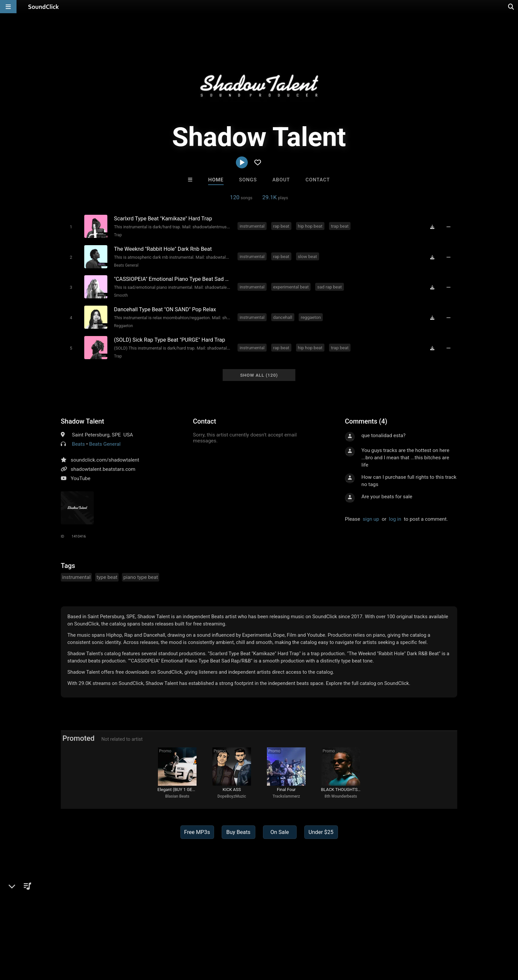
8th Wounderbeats (341, 796)
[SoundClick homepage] (44, 7)
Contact (318, 180)
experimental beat (291, 286)
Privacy (169, 941)
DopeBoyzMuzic (232, 796)
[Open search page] (511, 7)
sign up (371, 517)
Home (216, 180)
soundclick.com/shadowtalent (105, 458)
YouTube (81, 477)
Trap (118, 235)
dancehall (283, 316)
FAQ (39, 941)
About (281, 180)
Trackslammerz (286, 796)
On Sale (279, 832)
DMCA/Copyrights (134, 941)
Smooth (121, 295)
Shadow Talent (82, 420)
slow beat (308, 256)
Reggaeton (123, 325)
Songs (248, 180)
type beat (107, 576)
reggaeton (311, 316)
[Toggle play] (71, 226)
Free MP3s (197, 832)
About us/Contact (70, 941)
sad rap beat (330, 286)
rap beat (281, 226)
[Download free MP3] (433, 227)
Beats (78, 442)
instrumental (252, 226)
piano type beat (141, 576)
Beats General (126, 265)
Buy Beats (238, 832)
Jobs (102, 941)
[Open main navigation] (8, 7)
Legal (189, 941)
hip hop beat (310, 226)
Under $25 (321, 832)
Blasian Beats (177, 796)
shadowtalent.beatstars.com (103, 468)
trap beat (340, 226)
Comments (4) (366, 420)
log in (395, 517)
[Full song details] (449, 227)
